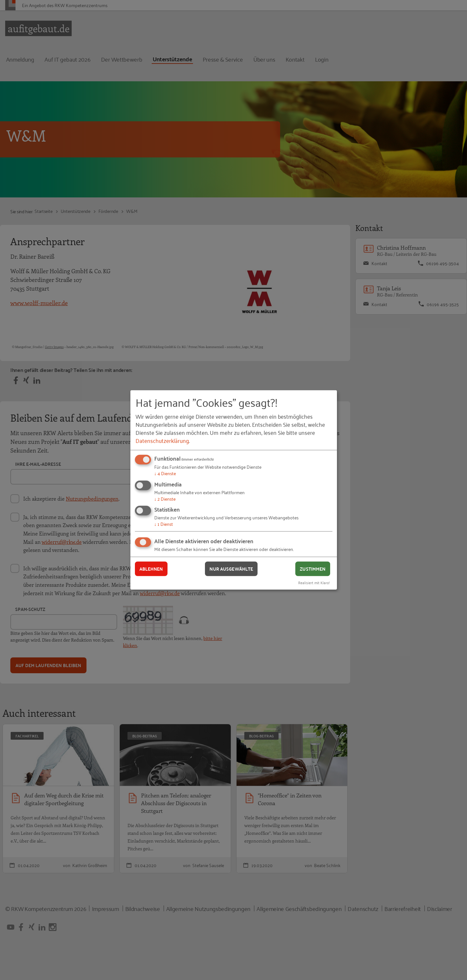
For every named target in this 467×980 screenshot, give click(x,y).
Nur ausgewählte (231, 569)
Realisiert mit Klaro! (314, 582)
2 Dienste (165, 499)
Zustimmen (313, 569)
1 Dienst (164, 524)
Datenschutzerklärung (162, 440)
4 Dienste (165, 473)
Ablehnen (151, 569)
